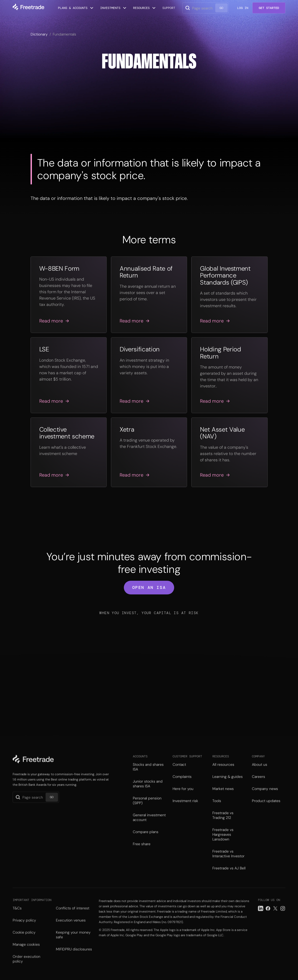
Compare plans (146, 839)
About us (260, 772)
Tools (217, 808)
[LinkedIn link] (261, 917)
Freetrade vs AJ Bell (229, 876)
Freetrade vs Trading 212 (223, 823)
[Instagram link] (283, 917)
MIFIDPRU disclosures (74, 958)
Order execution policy (26, 968)
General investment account (149, 825)
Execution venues (71, 929)
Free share (142, 851)
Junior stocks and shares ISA (148, 791)
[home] (28, 8)
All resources (223, 772)
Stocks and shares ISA (148, 774)
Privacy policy (24, 929)
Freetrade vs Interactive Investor (228, 861)
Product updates (266, 808)
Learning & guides (228, 784)
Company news (265, 796)
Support (169, 8)
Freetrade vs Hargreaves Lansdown (223, 842)
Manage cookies (26, 953)
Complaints (182, 784)
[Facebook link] (268, 917)
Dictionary (39, 34)
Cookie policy (24, 941)
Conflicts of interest (73, 917)
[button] (76, 8)
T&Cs (17, 917)
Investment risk (185, 808)
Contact (179, 772)
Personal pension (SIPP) (147, 808)
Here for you (183, 796)
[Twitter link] (275, 917)
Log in (243, 8)
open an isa (149, 587)
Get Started (269, 8)
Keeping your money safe (73, 944)
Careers (258, 784)
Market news (223, 796)
